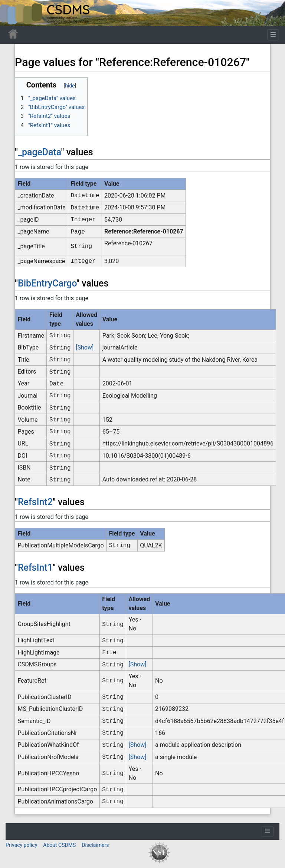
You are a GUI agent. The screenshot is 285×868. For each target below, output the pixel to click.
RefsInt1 (35, 568)
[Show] (85, 347)
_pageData (40, 152)
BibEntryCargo (47, 283)
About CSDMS (59, 845)
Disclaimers (95, 845)
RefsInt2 (35, 502)
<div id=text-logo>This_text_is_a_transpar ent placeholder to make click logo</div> (12, 13)
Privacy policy (21, 845)
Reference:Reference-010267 (144, 231)
